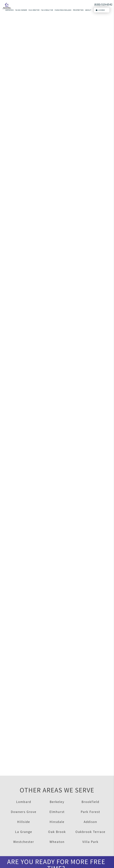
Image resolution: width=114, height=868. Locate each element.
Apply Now (80, 824)
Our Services (36, 859)
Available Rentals (83, 819)
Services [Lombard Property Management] (9, 10)
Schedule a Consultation (57, 65)
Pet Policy (79, 833)
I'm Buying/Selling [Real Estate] (63, 10)
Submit (105, 170)
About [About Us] (88, 10)
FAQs (77, 828)
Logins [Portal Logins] (100, 10)
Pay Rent (34, 824)
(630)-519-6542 (103, 4)
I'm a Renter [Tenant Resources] (34, 10)
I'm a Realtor (47, 10)
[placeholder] (90, 123)
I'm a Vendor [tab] (81, 118)
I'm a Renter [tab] (96, 113)
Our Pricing (35, 864)
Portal (33, 819)
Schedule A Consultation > (57, 794)
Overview (50, 82)
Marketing (62, 82)
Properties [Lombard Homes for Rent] (78, 10)
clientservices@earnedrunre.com (18, 843)
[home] (7, 6)
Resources (35, 828)
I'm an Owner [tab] (81, 113)
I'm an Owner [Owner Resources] (21, 10)
